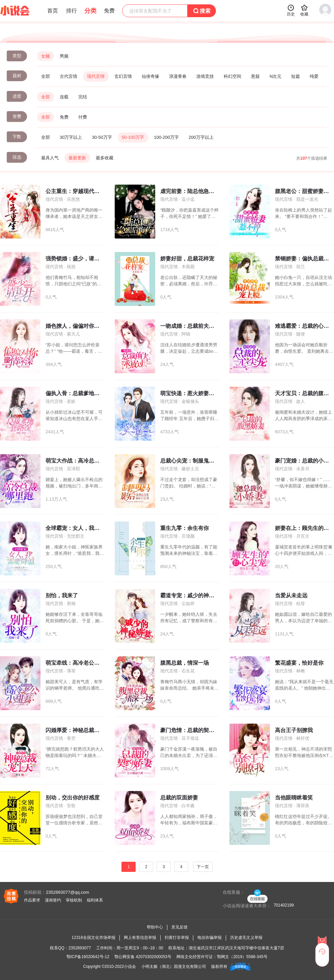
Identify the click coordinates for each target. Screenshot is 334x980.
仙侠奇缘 (150, 76)
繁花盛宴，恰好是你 (299, 663)
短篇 (296, 76)
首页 (53, 11)
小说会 (130, 967)
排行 (72, 11)
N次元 (275, 76)
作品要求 (32, 900)
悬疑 (255, 76)
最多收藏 (105, 158)
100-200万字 (166, 137)
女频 (46, 56)
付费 (83, 117)
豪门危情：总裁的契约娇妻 (193, 730)
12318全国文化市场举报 (93, 938)
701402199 (284, 905)
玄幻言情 (123, 76)
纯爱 (314, 76)
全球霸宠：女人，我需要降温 (81, 528)
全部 (46, 76)
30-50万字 (102, 137)
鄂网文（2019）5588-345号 (242, 957)
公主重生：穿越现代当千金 (78, 191)
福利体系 (95, 900)
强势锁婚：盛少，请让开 (75, 259)
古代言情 (68, 76)
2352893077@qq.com (67, 892)
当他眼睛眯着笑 (294, 798)
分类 (90, 11)
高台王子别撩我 (294, 730)
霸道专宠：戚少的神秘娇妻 (193, 595)
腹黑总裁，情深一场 (185, 663)
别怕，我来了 (62, 595)
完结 (83, 97)
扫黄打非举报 (177, 938)
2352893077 (80, 948)
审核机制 (74, 900)
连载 (64, 97)
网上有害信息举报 (140, 938)
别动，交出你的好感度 (73, 798)
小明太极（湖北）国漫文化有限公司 (174, 967)
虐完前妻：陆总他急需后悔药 (195, 191)
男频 (64, 56)
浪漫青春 (178, 76)
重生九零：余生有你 (185, 528)
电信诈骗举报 (210, 938)
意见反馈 (179, 927)
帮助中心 (155, 927)
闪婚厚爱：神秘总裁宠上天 (78, 730)
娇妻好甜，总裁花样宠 (187, 259)
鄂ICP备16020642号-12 (88, 957)
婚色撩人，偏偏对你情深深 (78, 326)
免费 (64, 117)
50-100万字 (133, 137)
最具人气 (50, 158)
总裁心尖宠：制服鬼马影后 (193, 461)
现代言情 (96, 76)
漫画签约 (53, 900)
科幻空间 (232, 76)
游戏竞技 (205, 76)
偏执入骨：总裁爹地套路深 (78, 393)
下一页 (203, 867)
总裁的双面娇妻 (179, 798)
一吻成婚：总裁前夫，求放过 (195, 326)
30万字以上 (71, 137)
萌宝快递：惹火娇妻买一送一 (195, 393)
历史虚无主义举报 (246, 938)
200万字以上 (201, 137)
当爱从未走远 (291, 595)
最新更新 (77, 158)
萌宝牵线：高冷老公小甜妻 (78, 663)
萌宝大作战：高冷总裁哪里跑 (81, 461)
